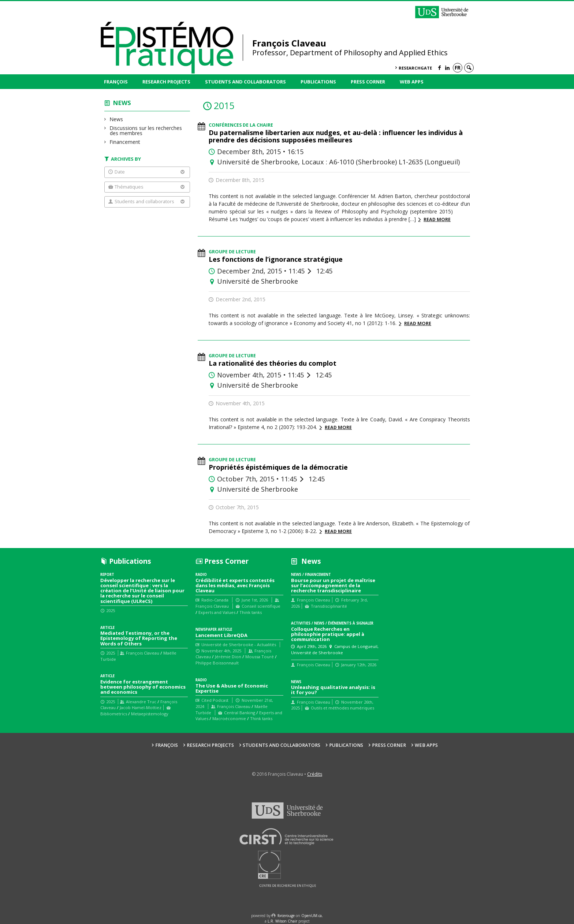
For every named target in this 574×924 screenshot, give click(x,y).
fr (458, 68)
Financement (125, 142)
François (116, 82)
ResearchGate (415, 68)
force (286, 916)
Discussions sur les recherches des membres (146, 131)
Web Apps (412, 82)
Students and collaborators (245, 82)
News (122, 103)
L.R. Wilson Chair (282, 921)
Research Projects (166, 82)
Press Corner (368, 82)
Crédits (315, 774)
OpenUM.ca (312, 916)
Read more (437, 219)
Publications (318, 82)
